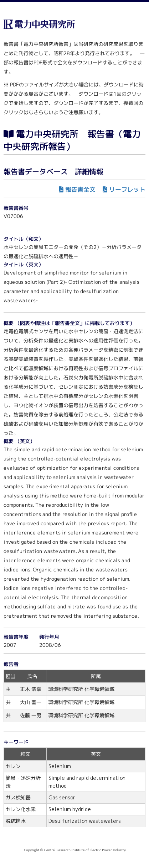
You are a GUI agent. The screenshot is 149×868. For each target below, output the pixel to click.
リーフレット (127, 189)
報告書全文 (80, 189)
